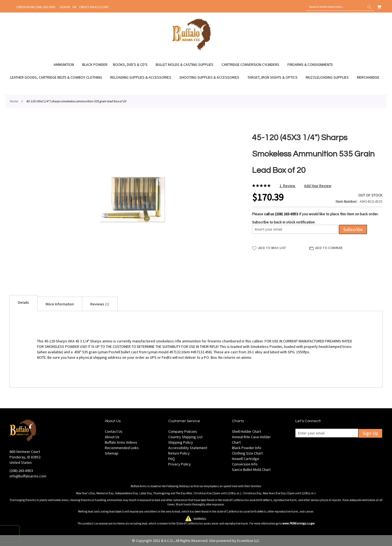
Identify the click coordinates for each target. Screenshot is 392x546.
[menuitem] (67, 65)
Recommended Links (122, 448)
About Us (112, 437)
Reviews (100, 304)
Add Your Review (318, 186)
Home (14, 101)
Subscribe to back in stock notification (283, 222)
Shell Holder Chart (246, 431)
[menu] (196, 71)
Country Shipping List (185, 437)
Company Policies (183, 431)
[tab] (24, 303)
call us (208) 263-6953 (281, 214)
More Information (60, 304)
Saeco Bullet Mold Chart (251, 470)
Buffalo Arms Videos (121, 442)
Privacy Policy (180, 464)
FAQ (171, 459)
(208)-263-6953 (21, 471)
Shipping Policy (181, 442)
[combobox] (340, 7)
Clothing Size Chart (247, 453)
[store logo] (192, 50)
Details (24, 302)
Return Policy (179, 453)
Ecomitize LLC (248, 541)
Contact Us (114, 431)
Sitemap (112, 453)
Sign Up (370, 433)
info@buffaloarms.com (28, 476)
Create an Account (94, 7)
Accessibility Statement (188, 448)
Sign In (65, 7)
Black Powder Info (247, 448)
